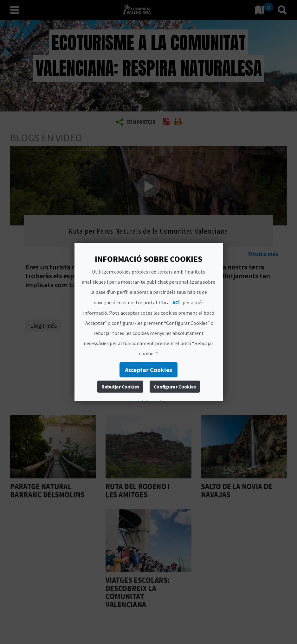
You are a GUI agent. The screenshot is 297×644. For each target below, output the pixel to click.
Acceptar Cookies (148, 370)
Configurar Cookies (175, 387)
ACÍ (176, 302)
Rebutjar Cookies (120, 387)
